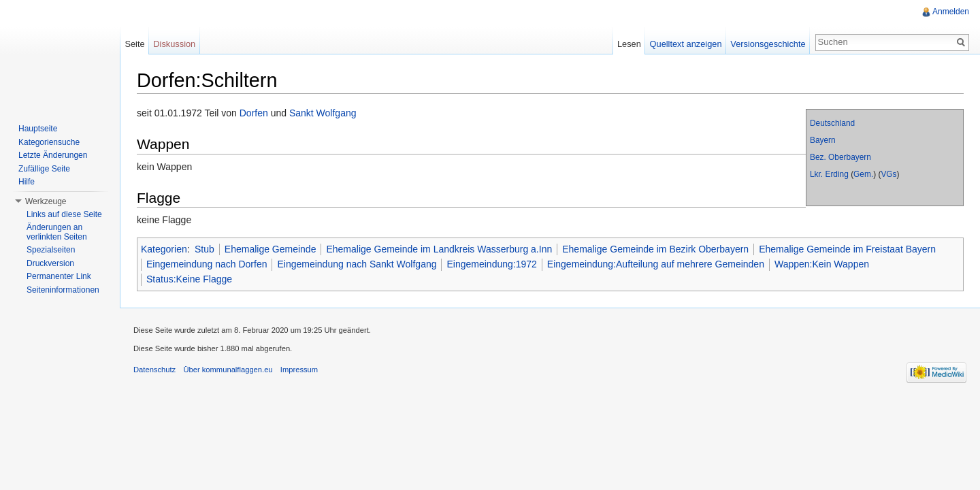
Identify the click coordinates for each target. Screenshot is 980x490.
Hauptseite (38, 129)
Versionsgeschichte (768, 44)
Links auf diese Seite (64, 214)
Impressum (299, 370)
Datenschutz (154, 370)
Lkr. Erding (829, 174)
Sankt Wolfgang (323, 113)
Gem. (863, 174)
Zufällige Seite (44, 169)
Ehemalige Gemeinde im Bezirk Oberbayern (655, 249)
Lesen (629, 44)
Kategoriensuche (49, 142)
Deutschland (832, 123)
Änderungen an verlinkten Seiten (57, 232)
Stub (205, 249)
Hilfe (27, 182)
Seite (134, 44)
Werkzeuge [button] (46, 201)
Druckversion (50, 263)
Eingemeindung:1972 (491, 264)
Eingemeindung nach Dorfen (207, 264)
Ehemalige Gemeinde (271, 249)
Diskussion (174, 44)
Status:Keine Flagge (189, 279)
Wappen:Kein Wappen (822, 264)
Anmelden (951, 12)
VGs (888, 174)
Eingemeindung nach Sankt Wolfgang (357, 264)
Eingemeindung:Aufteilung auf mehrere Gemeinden (656, 264)
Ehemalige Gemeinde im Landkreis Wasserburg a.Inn (439, 249)
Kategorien (164, 249)
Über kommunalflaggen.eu (228, 370)
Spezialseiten (51, 250)
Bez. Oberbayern (840, 157)
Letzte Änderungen (53, 155)
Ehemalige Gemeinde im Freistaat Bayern (847, 249)
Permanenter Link (59, 276)
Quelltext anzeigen (686, 44)
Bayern (823, 140)
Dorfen (254, 113)
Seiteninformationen (63, 290)
